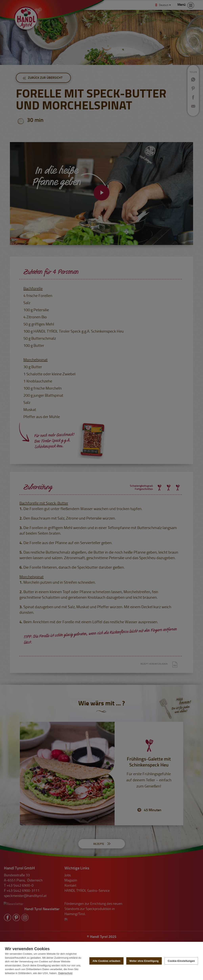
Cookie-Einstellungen (181, 961)
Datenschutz (65, 973)
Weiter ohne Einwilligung (144, 961)
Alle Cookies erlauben (106, 961)
